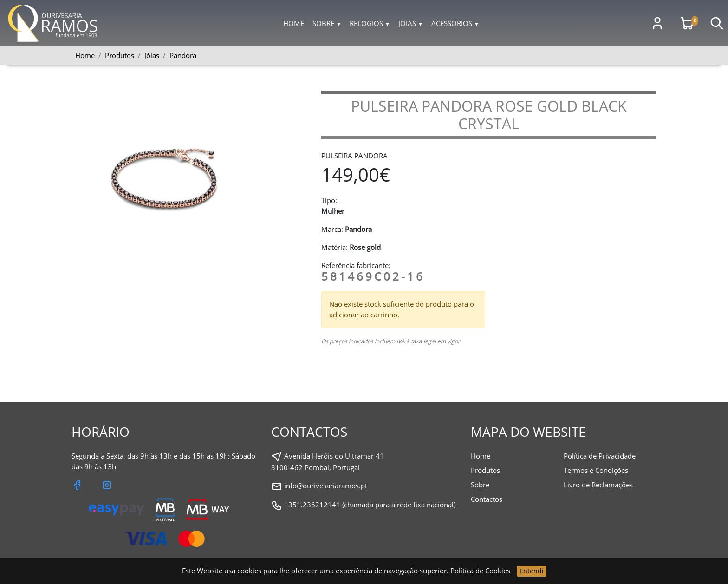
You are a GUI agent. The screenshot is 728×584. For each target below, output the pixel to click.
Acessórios (455, 23)
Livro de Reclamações (598, 485)
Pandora (183, 55)
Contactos (487, 499)
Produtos (485, 470)
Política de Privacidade (600, 456)
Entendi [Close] (532, 571)
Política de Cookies (480, 571)
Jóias (411, 23)
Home (294, 23)
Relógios (370, 23)
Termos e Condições (596, 470)
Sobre (327, 23)
